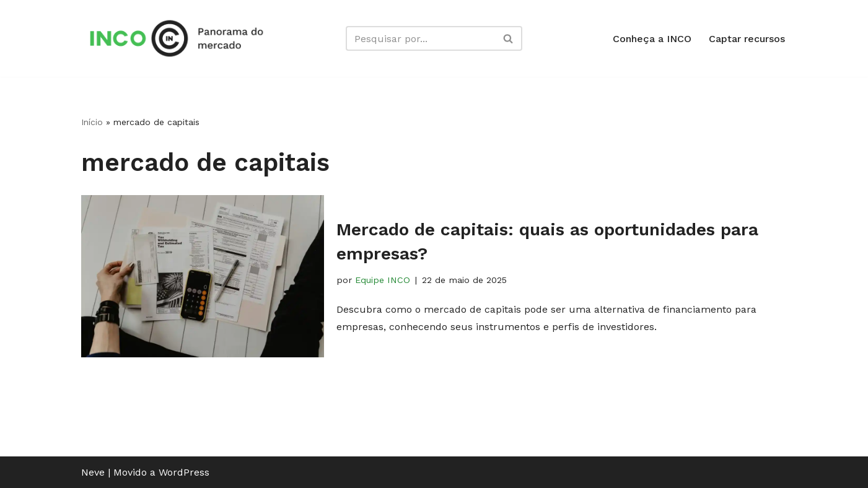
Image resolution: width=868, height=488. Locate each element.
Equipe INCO (383, 280)
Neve (93, 472)
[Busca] (420, 38)
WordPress (184, 472)
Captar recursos (747, 39)
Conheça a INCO (652, 39)
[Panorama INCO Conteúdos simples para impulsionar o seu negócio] (180, 38)
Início (92, 122)
